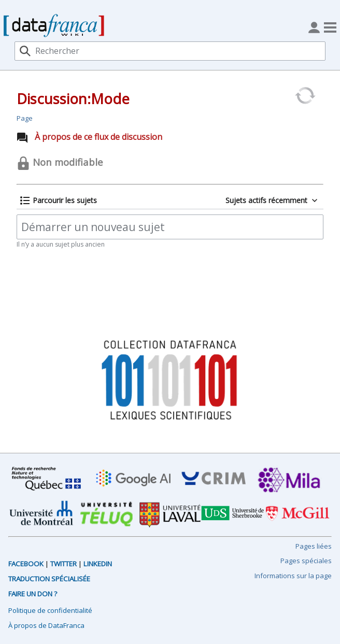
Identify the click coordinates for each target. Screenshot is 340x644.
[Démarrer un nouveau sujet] (170, 227)
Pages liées (314, 546)
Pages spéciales (306, 561)
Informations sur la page (293, 576)
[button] (59, 201)
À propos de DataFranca (46, 625)
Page (25, 118)
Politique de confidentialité (50, 610)
